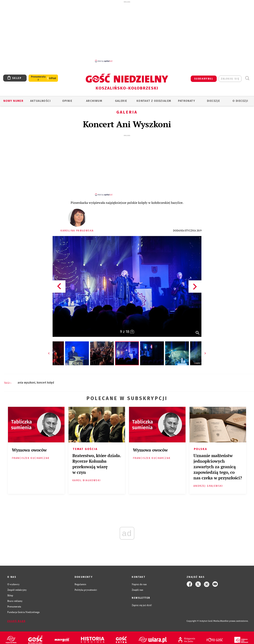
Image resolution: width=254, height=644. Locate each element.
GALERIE (121, 101)
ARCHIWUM (94, 101)
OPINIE (67, 101)
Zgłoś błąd (16, 618)
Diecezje (213, 101)
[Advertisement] (127, 31)
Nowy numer (13, 101)
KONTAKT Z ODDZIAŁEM (154, 101)
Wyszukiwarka (247, 78)
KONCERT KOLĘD (45, 379)
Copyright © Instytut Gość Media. (203, 617)
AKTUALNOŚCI (40, 101)
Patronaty (187, 101)
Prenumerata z (38, 78)
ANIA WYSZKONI (26, 379)
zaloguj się (230, 79)
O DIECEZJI (240, 101)
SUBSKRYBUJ (204, 79)
